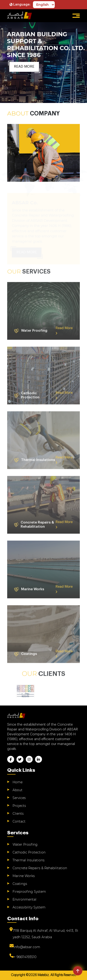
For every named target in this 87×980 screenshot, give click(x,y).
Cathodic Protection (29, 852)
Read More (24, 67)
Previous (7, 691)
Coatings (20, 884)
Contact (19, 821)
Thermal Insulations (29, 860)
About (18, 790)
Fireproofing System (29, 892)
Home (18, 782)
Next (80, 691)
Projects (19, 806)
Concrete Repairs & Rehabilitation (40, 868)
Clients (18, 814)
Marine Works (24, 876)
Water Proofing (25, 844)
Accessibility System (29, 907)
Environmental (24, 899)
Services (19, 798)
